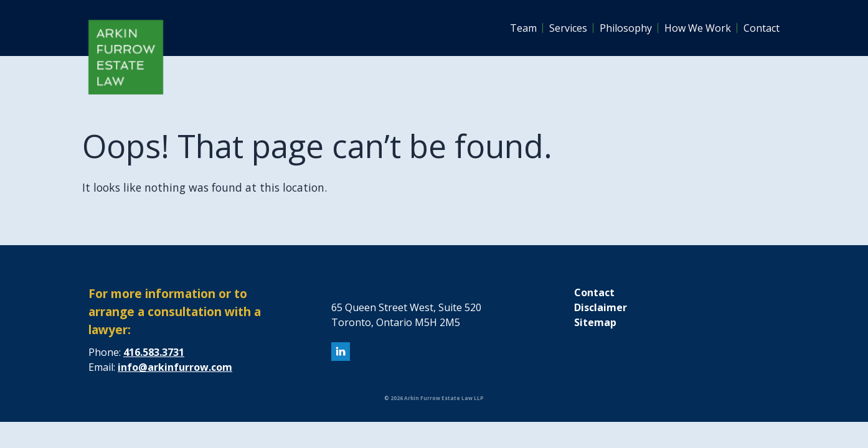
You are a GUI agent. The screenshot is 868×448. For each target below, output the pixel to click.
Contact (762, 28)
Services (568, 28)
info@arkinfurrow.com (175, 367)
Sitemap (595, 322)
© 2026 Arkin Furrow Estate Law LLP (434, 398)
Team (523, 28)
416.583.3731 (154, 352)
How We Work (698, 28)
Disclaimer (601, 307)
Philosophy (626, 28)
